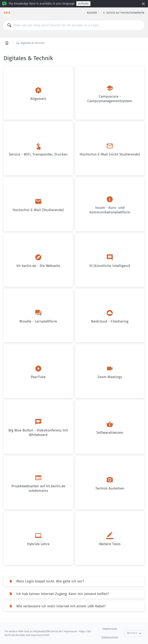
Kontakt (92, 13)
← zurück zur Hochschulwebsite (124, 13)
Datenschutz (110, 638)
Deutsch (134, 633)
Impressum (110, 629)
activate (83, 4)
